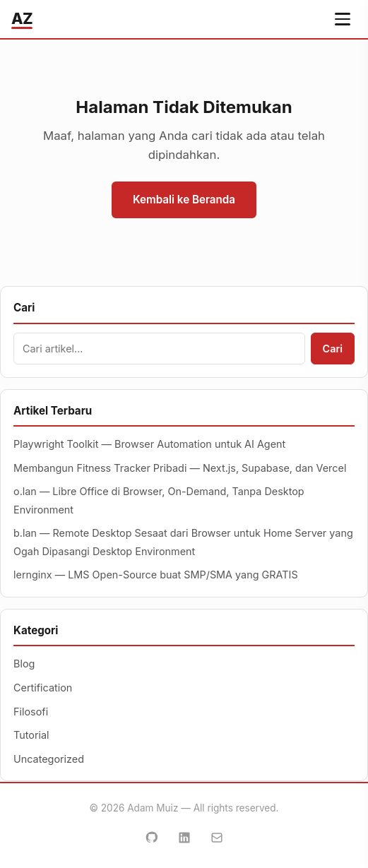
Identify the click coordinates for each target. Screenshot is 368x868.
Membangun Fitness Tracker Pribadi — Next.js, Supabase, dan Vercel (180, 468)
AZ (22, 18)
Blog (24, 664)
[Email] (217, 838)
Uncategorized (49, 759)
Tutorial (31, 735)
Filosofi (31, 712)
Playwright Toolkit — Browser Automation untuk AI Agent (149, 444)
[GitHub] (152, 838)
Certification (43, 688)
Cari (333, 349)
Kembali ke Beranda (184, 200)
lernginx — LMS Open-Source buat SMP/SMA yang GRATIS (156, 575)
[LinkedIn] (184, 838)
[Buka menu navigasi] (343, 19)
